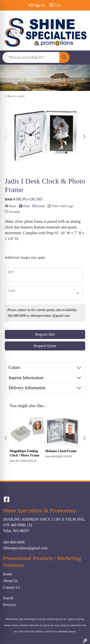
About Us (10, 581)
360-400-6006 (14, 542)
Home (8, 574)
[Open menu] (80, 57)
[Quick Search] (31, 57)
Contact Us (12, 587)
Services (9, 605)
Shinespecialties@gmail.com (25, 548)
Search (8, 598)
